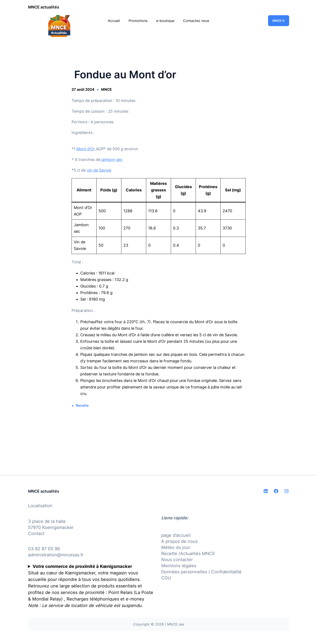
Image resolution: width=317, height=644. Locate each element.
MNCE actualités (44, 7)
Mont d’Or (86, 149)
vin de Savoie (99, 170)
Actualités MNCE (198, 554)
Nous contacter (177, 560)
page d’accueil (176, 535)
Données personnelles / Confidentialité (201, 572)
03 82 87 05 (41, 549)
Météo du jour (176, 547)
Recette (82, 405)
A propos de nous (179, 541)
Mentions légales (179, 566)
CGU (166, 578)
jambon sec (111, 160)
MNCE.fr (279, 21)
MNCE (107, 89)
